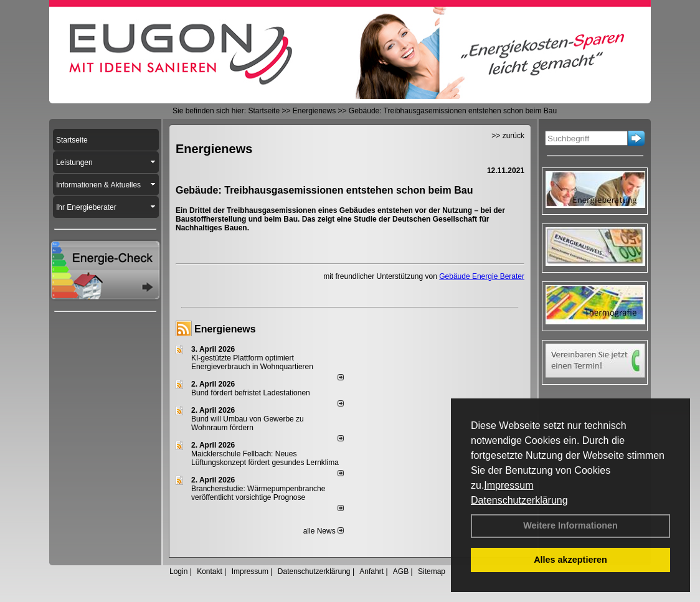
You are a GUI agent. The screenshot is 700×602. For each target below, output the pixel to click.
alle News (324, 531)
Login (178, 571)
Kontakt (210, 571)
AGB (401, 571)
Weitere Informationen (570, 525)
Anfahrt (371, 571)
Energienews (225, 329)
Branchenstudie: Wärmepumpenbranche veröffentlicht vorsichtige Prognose (258, 493)
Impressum (508, 485)
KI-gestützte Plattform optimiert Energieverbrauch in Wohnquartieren (252, 362)
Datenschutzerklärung (519, 500)
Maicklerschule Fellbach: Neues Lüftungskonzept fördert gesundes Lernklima (265, 458)
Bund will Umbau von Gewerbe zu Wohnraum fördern (248, 423)
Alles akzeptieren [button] (570, 560)
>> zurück (508, 136)
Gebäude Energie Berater (482, 276)
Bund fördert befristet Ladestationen (251, 393)
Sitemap (432, 571)
